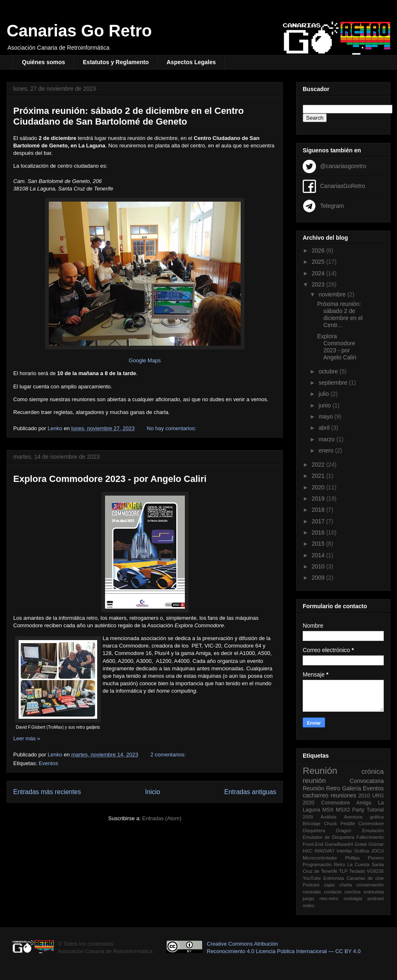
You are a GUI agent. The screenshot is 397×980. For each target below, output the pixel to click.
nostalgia (353, 898)
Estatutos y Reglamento (116, 62)
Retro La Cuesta (352, 864)
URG (378, 796)
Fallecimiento (370, 837)
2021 (319, 476)
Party (358, 810)
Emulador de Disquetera (329, 837)
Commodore (371, 823)
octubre (329, 371)
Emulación (373, 831)
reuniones (344, 795)
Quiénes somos (43, 62)
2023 (319, 284)
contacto (332, 892)
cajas (329, 885)
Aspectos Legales (191, 62)
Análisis (329, 817)
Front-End (313, 844)
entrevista (374, 892)
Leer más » (27, 738)
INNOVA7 (325, 851)
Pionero (376, 858)
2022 (319, 465)
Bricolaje (312, 823)
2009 (319, 578)
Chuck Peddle (339, 823)
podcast (376, 898)
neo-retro (329, 898)
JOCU (378, 851)
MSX (328, 810)
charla (346, 885)
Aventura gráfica (364, 817)
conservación (370, 885)
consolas (312, 892)
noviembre (333, 294)
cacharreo (316, 795)
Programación (317, 864)
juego (308, 898)
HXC (308, 851)
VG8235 (375, 871)
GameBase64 (339, 844)
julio (324, 394)
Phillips (353, 858)
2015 (319, 544)
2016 (319, 532)
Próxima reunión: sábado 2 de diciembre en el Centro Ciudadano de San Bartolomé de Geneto (128, 116)
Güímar (376, 844)
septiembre (334, 383)
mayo (326, 417)
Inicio (153, 792)
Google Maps (145, 360)
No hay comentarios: (172, 428)
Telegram (332, 205)
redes (309, 905)
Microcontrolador (320, 858)
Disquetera (314, 831)
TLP (343, 871)
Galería (352, 788)
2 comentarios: (169, 755)
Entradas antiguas (250, 792)
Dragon (344, 831)
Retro (333, 788)
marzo (327, 439)
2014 (319, 555)
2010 (319, 566)
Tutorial (375, 810)
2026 (319, 250)
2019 (319, 498)
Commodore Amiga (346, 803)
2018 (319, 510)
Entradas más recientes (47, 792)
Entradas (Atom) (162, 818)
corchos (353, 892)
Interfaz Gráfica (353, 851)
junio (325, 405)
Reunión (320, 771)
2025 (319, 262)
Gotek (361, 844)
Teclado (357, 871)
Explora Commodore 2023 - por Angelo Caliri (110, 479)
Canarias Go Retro (79, 31)
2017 (319, 521)
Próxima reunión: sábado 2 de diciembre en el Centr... (340, 314)
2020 (319, 487)
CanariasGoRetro (343, 185)
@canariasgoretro (343, 166)
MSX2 (343, 810)
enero (327, 450)
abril (325, 428)
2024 (319, 273)
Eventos (48, 763)
